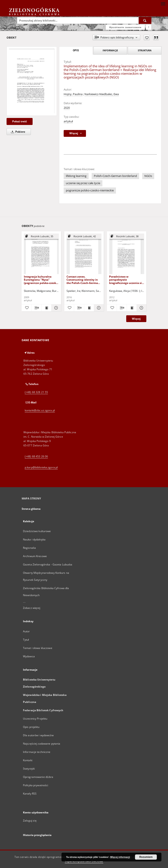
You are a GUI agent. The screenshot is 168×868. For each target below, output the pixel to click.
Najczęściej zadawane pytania (42, 744)
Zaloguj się (30, 821)
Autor (26, 631)
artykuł (68, 121)
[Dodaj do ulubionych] (147, 37)
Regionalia (29, 548)
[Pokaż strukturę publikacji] (41, 236)
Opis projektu (31, 727)
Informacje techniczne (37, 752)
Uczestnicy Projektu (35, 719)
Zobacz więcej (32, 608)
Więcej (136, 319)
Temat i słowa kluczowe (38, 648)
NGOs (148, 176)
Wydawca (29, 656)
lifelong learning (76, 176)
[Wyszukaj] (145, 20)
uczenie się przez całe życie (83, 183)
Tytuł (26, 640)
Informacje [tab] (110, 50)
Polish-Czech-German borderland (115, 176)
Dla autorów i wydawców (38, 735)
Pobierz (17, 132)
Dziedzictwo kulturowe (37, 531)
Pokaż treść (20, 121)
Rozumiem (146, 857)
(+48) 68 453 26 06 (36, 456)
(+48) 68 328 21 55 (36, 392)
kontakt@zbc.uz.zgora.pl (40, 410)
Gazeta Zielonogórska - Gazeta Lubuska (48, 564)
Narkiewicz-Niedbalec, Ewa (102, 94)
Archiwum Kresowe (35, 556)
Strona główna (31, 509)
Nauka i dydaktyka (34, 539)
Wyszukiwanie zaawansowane (125, 27)
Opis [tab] (76, 50)
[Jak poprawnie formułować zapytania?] (149, 27)
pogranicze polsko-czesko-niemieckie (90, 190)
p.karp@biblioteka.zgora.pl (41, 467)
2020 (67, 108)
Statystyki (29, 769)
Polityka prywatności (36, 785)
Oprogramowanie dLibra (38, 777)
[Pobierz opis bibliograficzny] (36, 308)
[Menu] (163, 4)
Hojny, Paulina (73, 94)
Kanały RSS (30, 794)
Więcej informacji (120, 857)
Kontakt (28, 760)
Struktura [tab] (145, 50)
